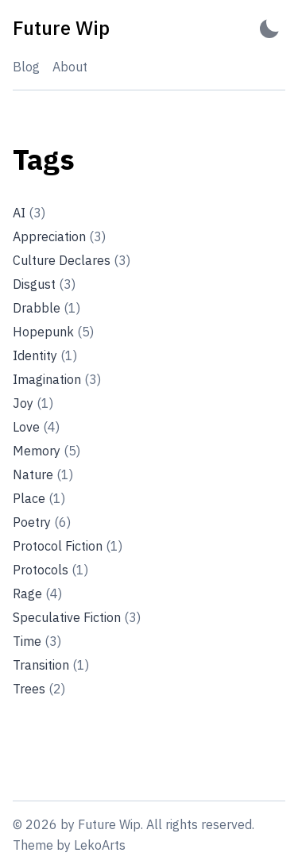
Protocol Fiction (68, 546)
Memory (46, 451)
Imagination (57, 379)
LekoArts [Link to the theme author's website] (100, 845)
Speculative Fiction (77, 617)
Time (37, 641)
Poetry (42, 522)
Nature (43, 474)
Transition (51, 665)
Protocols (50, 570)
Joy (33, 403)
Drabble (46, 308)
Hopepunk (53, 332)
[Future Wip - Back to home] (61, 28)
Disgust (44, 284)
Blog (26, 67)
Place (39, 498)
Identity (45, 355)
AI (29, 213)
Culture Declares (72, 260)
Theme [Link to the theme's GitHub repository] (33, 845)
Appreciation (59, 236)
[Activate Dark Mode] (269, 28)
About (70, 67)
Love (36, 427)
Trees (39, 689)
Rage (37, 593)
